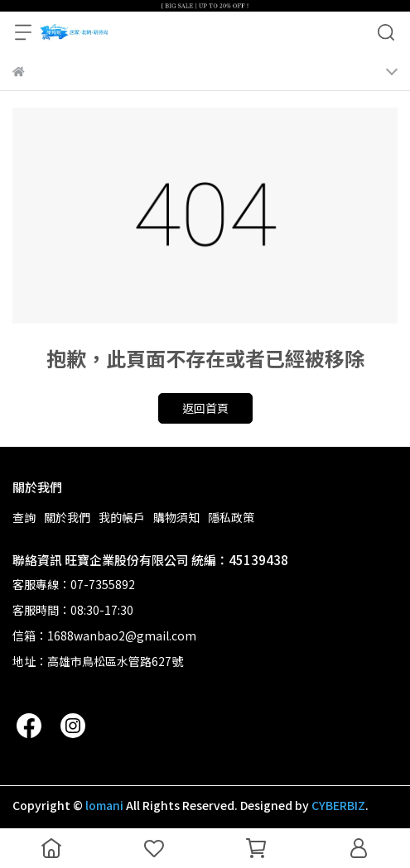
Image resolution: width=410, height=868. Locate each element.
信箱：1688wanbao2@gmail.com (104, 635)
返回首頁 (205, 408)
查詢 (24, 517)
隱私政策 (231, 517)
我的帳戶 (122, 517)
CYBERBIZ (338, 805)
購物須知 (176, 517)
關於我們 (67, 517)
